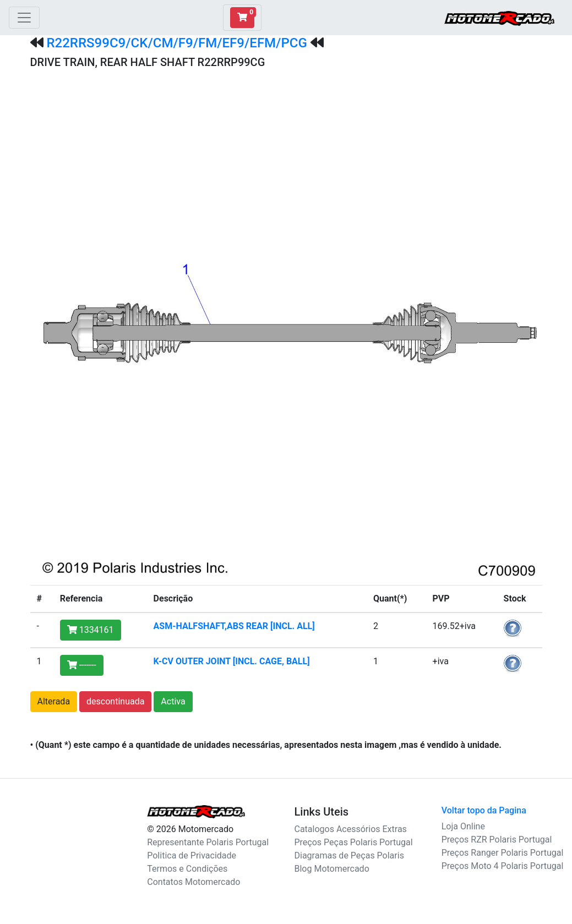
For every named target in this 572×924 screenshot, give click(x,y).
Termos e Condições (187, 869)
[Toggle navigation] (24, 18)
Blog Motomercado (332, 869)
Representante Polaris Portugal (208, 842)
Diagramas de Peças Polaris (349, 855)
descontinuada (115, 701)
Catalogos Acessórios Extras (351, 829)
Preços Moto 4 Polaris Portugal (503, 866)
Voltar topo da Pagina (484, 810)
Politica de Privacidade (192, 855)
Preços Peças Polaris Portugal (354, 842)
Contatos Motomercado (194, 882)
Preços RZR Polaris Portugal (497, 840)
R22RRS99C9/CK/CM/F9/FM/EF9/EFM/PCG (176, 43)
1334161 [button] (91, 630)
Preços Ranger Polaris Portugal (503, 853)
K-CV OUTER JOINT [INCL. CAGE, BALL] (232, 661)
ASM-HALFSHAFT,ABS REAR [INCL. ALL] (234, 626)
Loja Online (463, 826)
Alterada (54, 701)
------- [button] (82, 665)
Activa (173, 701)
